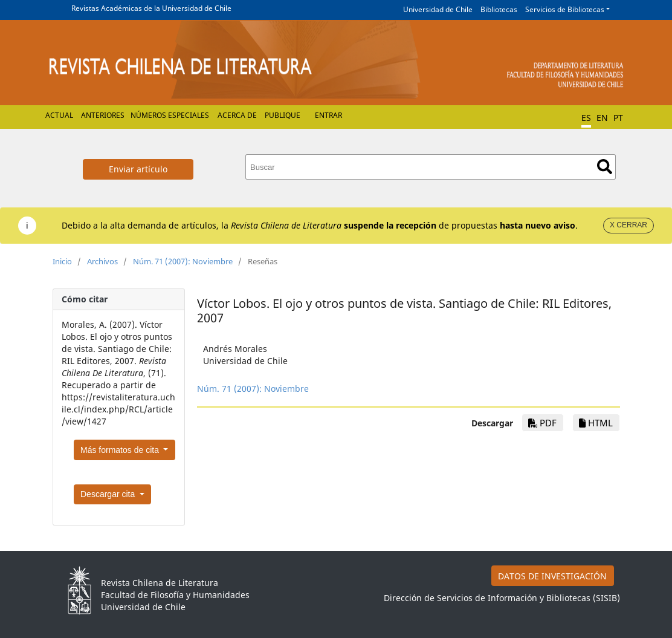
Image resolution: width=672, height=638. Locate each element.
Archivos (102, 261)
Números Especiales (170, 115)
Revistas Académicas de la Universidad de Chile (151, 8)
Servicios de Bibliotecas (565, 9)
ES (586, 118)
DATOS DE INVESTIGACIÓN (552, 576)
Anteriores (103, 115)
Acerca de (237, 115)
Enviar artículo (138, 169)
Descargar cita (109, 494)
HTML (596, 423)
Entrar (328, 115)
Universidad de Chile (438, 9)
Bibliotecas (499, 9)
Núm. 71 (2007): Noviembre (183, 261)
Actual (59, 115)
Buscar (605, 167)
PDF (542, 423)
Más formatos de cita (121, 450)
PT (618, 118)
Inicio (62, 261)
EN (602, 118)
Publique (283, 115)
